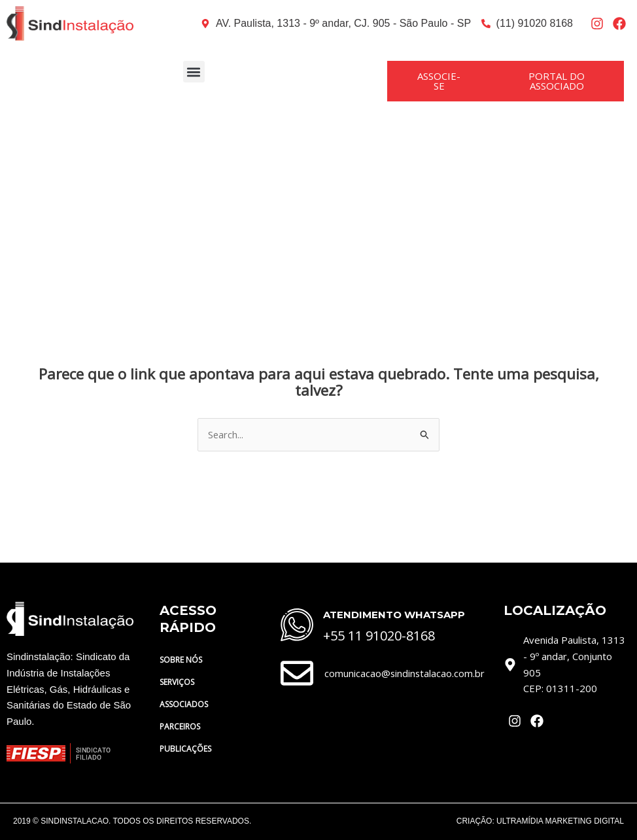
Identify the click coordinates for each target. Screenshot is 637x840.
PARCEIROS (180, 726)
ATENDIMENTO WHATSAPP (394, 615)
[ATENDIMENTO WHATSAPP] (297, 625)
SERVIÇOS (177, 682)
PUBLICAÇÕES (193, 749)
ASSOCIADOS (184, 704)
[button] (194, 72)
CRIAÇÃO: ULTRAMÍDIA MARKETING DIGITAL (540, 821)
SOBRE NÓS (188, 660)
